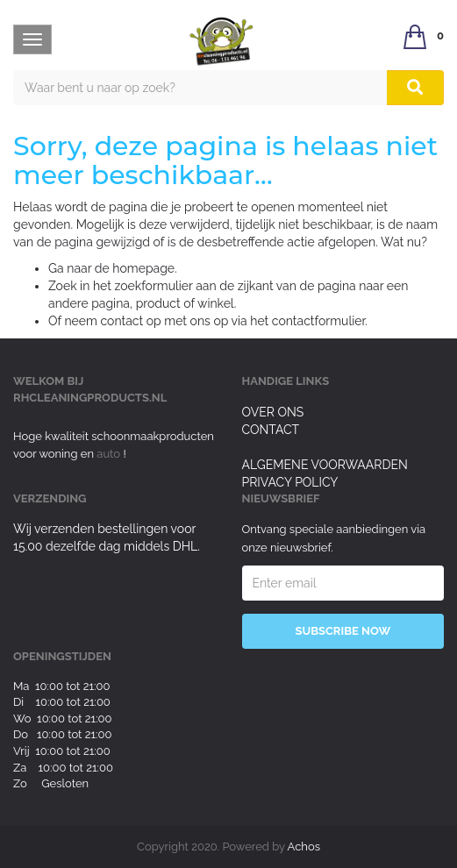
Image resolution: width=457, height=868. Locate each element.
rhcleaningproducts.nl (90, 398)
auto (110, 454)
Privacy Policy (290, 482)
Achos (304, 847)
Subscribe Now (343, 631)
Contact (271, 430)
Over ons (273, 412)
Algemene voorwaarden (325, 465)
